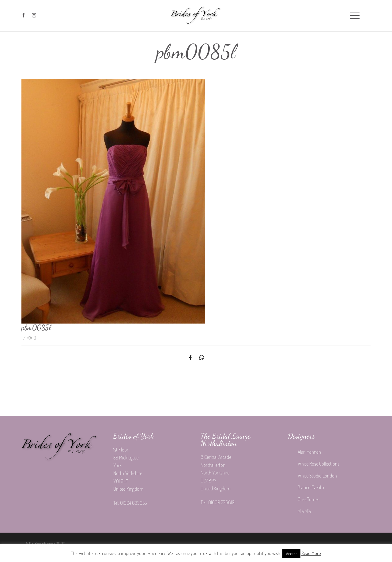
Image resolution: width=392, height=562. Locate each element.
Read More (311, 553)
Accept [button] (291, 553)
